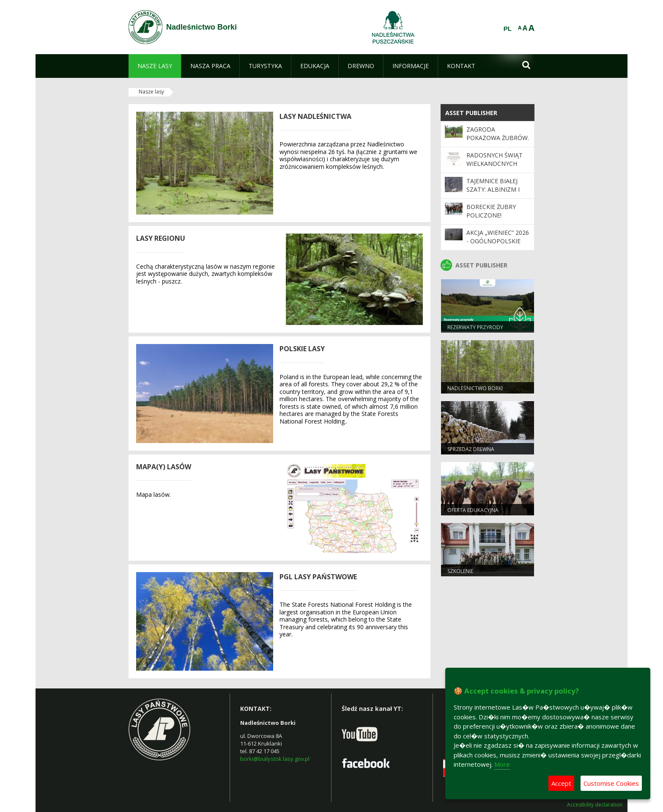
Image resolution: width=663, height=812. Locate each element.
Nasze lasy (151, 92)
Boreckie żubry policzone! (491, 211)
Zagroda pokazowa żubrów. (498, 133)
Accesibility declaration (595, 805)
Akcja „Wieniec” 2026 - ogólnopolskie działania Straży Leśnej (498, 245)
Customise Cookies (611, 783)
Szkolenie (460, 571)
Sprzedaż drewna (471, 449)
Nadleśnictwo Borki (475, 388)
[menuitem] (155, 66)
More (502, 764)
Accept (561, 783)
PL (508, 29)
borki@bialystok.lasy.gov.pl (275, 759)
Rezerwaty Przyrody (475, 327)
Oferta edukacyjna (473, 510)
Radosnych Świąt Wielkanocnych (495, 159)
